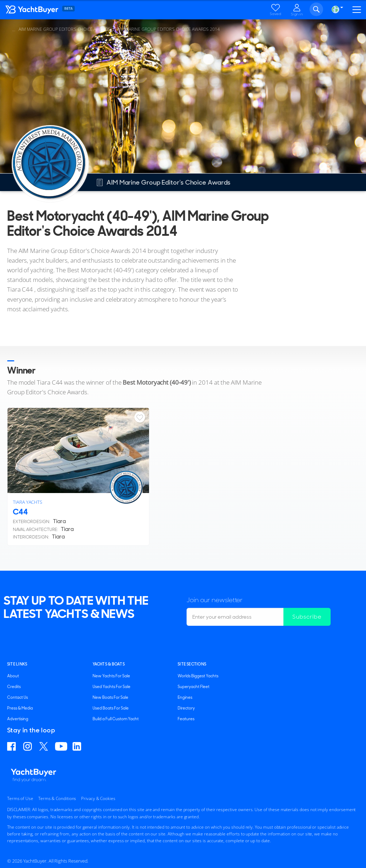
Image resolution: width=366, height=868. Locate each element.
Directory (186, 708)
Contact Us (18, 697)
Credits (14, 687)
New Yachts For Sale (111, 676)
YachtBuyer (48, 11)
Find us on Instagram (29, 746)
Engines (185, 697)
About (13, 676)
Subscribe (307, 617)
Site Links (17, 664)
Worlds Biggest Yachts (198, 676)
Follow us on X (44, 746)
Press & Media (20, 708)
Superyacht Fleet (194, 687)
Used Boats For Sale (111, 708)
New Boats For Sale (110, 697)
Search (316, 9)
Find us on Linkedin (78, 746)
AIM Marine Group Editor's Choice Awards (65, 29)
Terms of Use (20, 798)
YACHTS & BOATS (109, 664)
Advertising (18, 719)
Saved (276, 14)
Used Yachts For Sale (112, 687)
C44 (20, 512)
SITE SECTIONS (192, 664)
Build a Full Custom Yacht (116, 719)
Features (186, 719)
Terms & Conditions (57, 798)
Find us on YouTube (61, 746)
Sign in (297, 14)
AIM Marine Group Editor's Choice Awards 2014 (168, 29)
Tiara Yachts (28, 502)
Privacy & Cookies (98, 798)
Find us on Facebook (13, 746)
